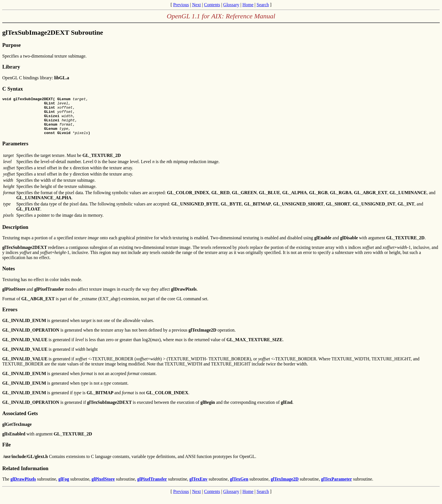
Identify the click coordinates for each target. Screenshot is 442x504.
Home (248, 5)
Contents (212, 5)
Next (196, 5)
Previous (181, 5)
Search (263, 5)
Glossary (231, 5)
